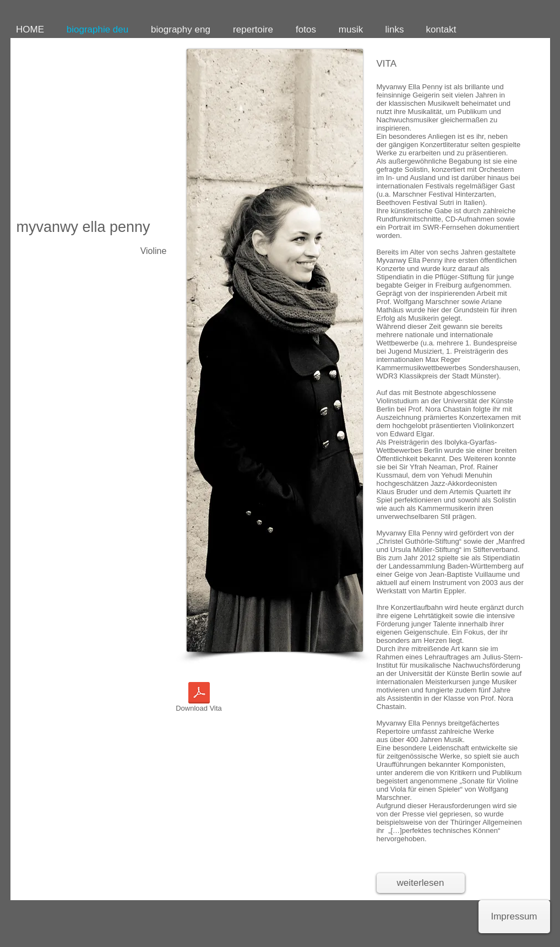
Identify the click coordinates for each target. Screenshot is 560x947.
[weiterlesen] (421, 883)
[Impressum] (514, 917)
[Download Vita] (199, 699)
